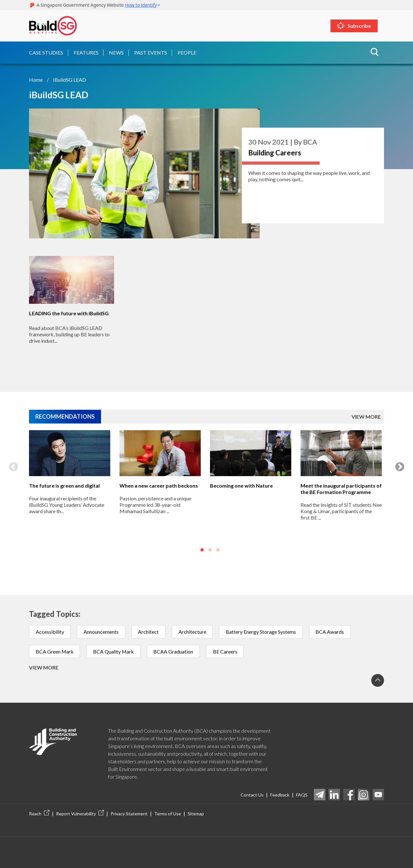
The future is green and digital (64, 485)
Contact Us (252, 795)
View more (44, 667)
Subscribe (362, 26)
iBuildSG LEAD (69, 79)
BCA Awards (331, 631)
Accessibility (50, 631)
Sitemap (196, 814)
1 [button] (202, 550)
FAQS (302, 795)
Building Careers (275, 152)
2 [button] (210, 550)
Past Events (151, 52)
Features (86, 52)
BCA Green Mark (55, 651)
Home (36, 79)
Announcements (101, 631)
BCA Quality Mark (114, 651)
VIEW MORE (366, 417)
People (187, 52)
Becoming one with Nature (241, 485)
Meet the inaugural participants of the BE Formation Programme (341, 488)
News (116, 52)
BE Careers (226, 651)
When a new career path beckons (159, 485)
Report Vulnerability (80, 814)
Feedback (280, 795)
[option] (70, 493)
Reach (39, 814)
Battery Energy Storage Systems (262, 631)
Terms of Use (168, 814)
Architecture (193, 631)
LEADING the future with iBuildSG (69, 313)
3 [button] (218, 550)
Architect (149, 631)
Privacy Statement (129, 814)
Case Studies (46, 52)
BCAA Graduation (174, 651)
